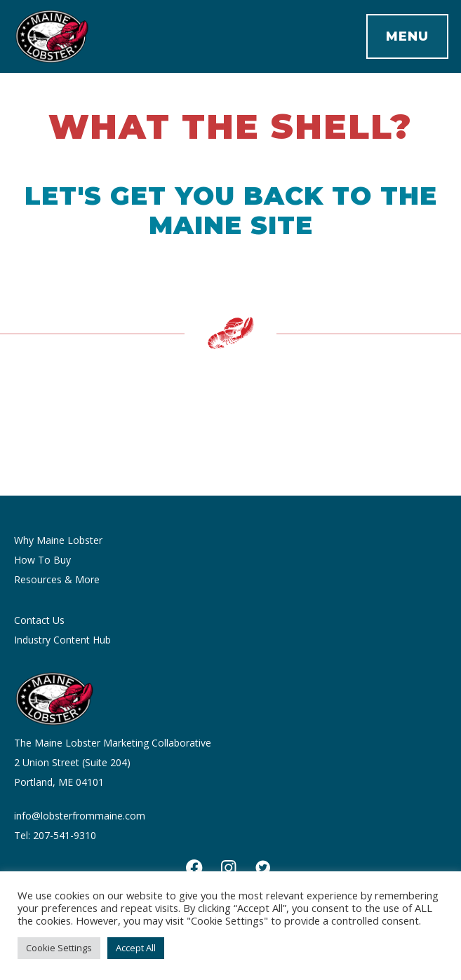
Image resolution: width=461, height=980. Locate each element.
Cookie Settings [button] (59, 948)
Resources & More (57, 579)
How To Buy (42, 560)
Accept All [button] (136, 948)
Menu (407, 36)
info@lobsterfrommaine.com (80, 816)
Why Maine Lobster (58, 540)
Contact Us (39, 620)
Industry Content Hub (62, 640)
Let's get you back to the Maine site (231, 210)
